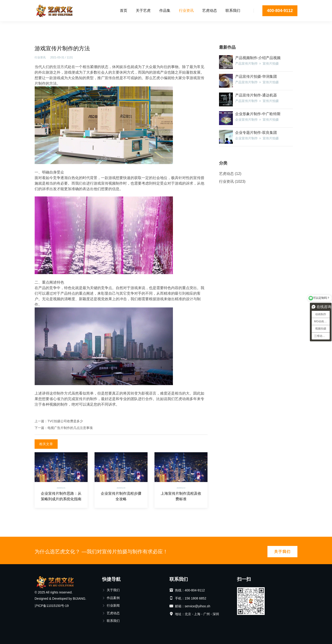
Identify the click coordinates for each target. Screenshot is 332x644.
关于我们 (282, 552)
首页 (124, 10)
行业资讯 (186, 10)
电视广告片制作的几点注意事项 (70, 428)
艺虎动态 (210, 10)
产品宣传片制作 (246, 63)
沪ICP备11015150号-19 (52, 606)
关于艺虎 (143, 10)
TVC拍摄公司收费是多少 (65, 421)
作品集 (165, 10)
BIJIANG (79, 599)
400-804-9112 (280, 11)
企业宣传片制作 (246, 120)
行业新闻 (111, 605)
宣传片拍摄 (271, 63)
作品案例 (111, 598)
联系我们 (233, 10)
